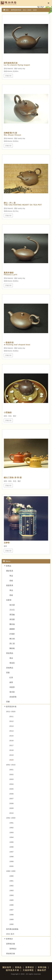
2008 (12, 803)
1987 (12, 910)
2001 (12, 770)
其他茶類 (13, 697)
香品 (11, 658)
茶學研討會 (11, 944)
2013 (12, 726)
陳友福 (12, 624)
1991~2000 (11, 818)
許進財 (12, 634)
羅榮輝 (12, 629)
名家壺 (9, 600)
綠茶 (11, 682)
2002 (12, 774)
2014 (12, 731)
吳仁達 (12, 643)
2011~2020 (11, 711)
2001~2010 (11, 765)
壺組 (11, 581)
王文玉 (12, 610)
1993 (12, 832)
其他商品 (10, 668)
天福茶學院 (28, 970)
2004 (12, 784)
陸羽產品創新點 (12, 929)
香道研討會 (11, 954)
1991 (12, 823)
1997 (12, 852)
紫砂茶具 (10, 571)
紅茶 (11, 677)
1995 (12, 842)
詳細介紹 (8, 76)
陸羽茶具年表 (11, 707)
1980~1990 (11, 871)
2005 (12, 789)
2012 (12, 721)
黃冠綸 (12, 615)
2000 (12, 866)
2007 (12, 799)
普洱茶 (12, 692)
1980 (12, 876)
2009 (12, 808)
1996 (12, 847)
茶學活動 (42, 967)
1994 (12, 837)
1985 (12, 900)
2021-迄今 (10, 934)
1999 (12, 861)
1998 (12, 857)
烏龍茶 (12, 687)
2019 (12, 755)
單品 (11, 576)
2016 (12, 741)
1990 (12, 924)
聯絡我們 (42, 970)
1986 (12, 905)
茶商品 (9, 566)
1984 (12, 895)
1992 (12, 828)
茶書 (8, 702)
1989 (12, 919)
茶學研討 (10, 939)
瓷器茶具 (10, 585)
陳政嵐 (12, 648)
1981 (12, 881)
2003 (12, 779)
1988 (12, 915)
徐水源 (12, 605)
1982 (12, 886)
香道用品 (10, 653)
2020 (12, 760)
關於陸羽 (7, 967)
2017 (12, 745)
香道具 (12, 663)
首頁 (6, 10)
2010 (12, 813)
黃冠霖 (12, 619)
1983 (12, 890)
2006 (12, 794)
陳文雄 (12, 639)
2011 (12, 716)
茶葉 (8, 673)
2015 (12, 736)
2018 (12, 750)
